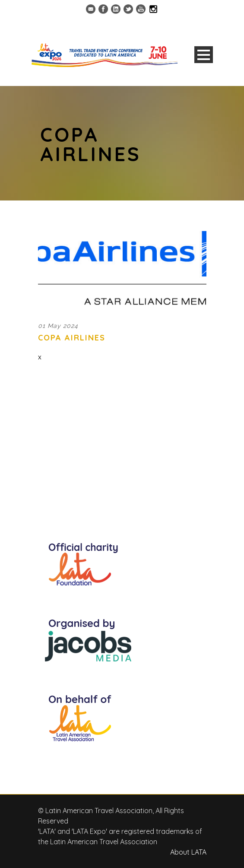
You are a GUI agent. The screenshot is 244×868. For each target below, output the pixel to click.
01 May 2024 (58, 326)
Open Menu (204, 55)
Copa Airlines (72, 338)
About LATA (188, 852)
